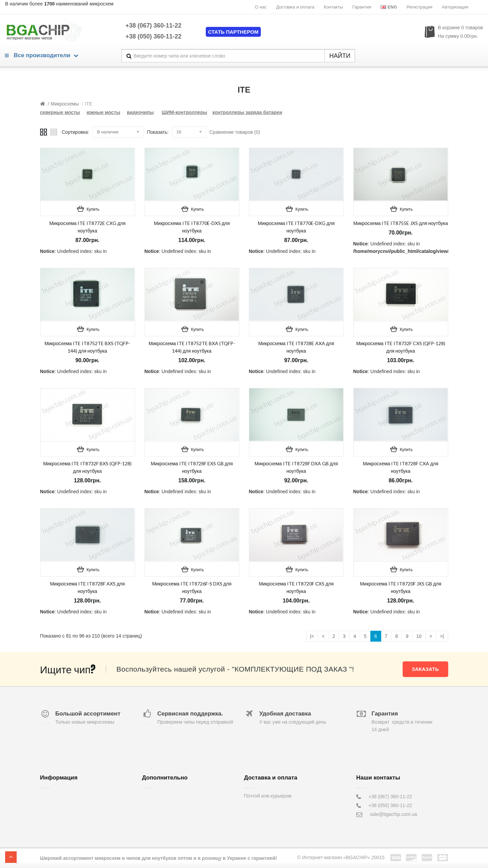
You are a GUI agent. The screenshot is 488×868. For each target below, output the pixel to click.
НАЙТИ (340, 56)
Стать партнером (233, 32)
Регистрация (419, 7)
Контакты (333, 7)
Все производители (41, 55)
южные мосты (104, 112)
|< (312, 636)
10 (419, 636)
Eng (389, 7)
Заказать (425, 669)
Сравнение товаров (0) (235, 132)
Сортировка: (76, 132)
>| (442, 636)
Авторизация (455, 7)
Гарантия (362, 7)
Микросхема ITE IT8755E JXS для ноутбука (401, 223)
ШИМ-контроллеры (185, 112)
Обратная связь (160, 797)
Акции (149, 814)
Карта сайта (155, 823)
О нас (261, 7)
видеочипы (140, 112)
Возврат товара (159, 805)
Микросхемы (65, 104)
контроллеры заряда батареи (247, 112)
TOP (11, 857)
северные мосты (60, 112)
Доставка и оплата (295, 7)
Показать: (158, 132)
